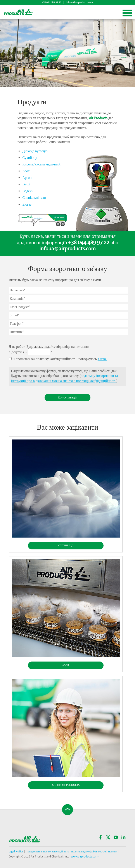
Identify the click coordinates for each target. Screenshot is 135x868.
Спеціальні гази (34, 198)
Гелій (26, 184)
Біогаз (27, 205)
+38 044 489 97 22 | (53, 2)
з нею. (102, 359)
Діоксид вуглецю (35, 151)
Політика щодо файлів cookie (88, 852)
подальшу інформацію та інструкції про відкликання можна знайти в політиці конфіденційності (64, 378)
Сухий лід (30, 158)
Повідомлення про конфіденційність (47, 852)
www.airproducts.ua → (85, 857)
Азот (26, 171)
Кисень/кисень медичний (41, 164)
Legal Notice (16, 852)
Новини (112, 852)
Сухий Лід (66, 546)
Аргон (27, 178)
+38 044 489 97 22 (89, 243)
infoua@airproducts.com (79, 2)
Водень (28, 191)
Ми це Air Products (66, 785)
